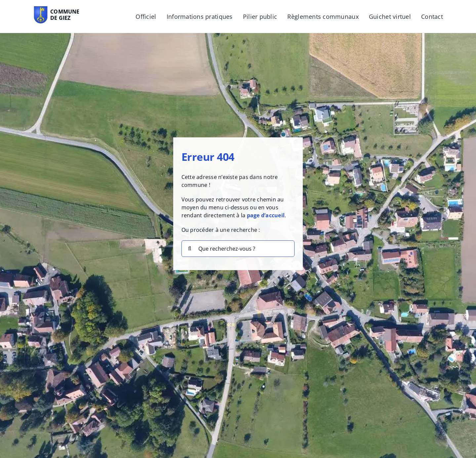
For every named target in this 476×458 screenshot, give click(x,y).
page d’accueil (266, 215)
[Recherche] (190, 249)
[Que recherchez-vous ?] (238, 249)
